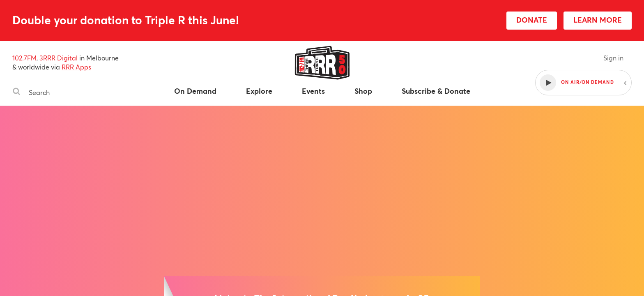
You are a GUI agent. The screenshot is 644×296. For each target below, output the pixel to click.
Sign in (613, 58)
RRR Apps (76, 67)
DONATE (532, 20)
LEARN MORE (598, 20)
